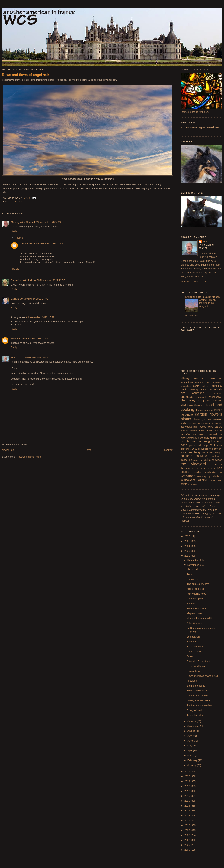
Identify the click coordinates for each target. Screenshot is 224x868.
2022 (188, 556)
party (220, 445)
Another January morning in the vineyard (208, 303)
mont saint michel (211, 431)
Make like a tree (195, 589)
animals (199, 382)
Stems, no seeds (196, 686)
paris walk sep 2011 (202, 445)
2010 (188, 825)
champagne (216, 393)
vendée (185, 472)
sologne (219, 453)
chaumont (201, 397)
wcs (13, 357)
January (192, 765)
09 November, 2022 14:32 (34, 299)
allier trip (216, 379)
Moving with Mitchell (23, 222)
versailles (197, 472)
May (190, 746)
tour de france (199, 468)
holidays (200, 419)
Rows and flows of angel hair (26, 75)
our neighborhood (210, 441)
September (194, 726)
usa (220, 468)
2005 (188, 850)
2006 (188, 845)
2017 (188, 791)
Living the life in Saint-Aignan (202, 297)
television (217, 460)
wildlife (203, 480)
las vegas (186, 427)
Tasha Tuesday (195, 646)
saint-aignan (197, 452)
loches (203, 427)
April (190, 751)
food (203, 405)
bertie (196, 386)
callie (184, 389)
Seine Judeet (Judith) (23, 280)
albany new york (194, 378)
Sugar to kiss (194, 651)
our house (188, 441)
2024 (188, 546)
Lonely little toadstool (198, 700)
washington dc (214, 472)
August (192, 731)
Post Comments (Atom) (30, 457)
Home (88, 450)
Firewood (192, 681)
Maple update (194, 613)
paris (184, 445)
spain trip (198, 460)
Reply (14, 231)
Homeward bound (196, 666)
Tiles (189, 574)
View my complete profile (197, 282)
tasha (207, 460)
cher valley (188, 400)
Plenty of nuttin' (195, 710)
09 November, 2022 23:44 (35, 339)
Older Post (167, 450)
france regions (204, 410)
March (191, 755)
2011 (188, 820)
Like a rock (193, 569)
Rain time (192, 642)
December (194, 560)
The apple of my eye (198, 584)
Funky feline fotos (196, 594)
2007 (188, 840)
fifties (197, 405)
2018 (188, 786)
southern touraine (194, 456)
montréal (186, 434)
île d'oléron (215, 419)
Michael (15, 339)
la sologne (217, 423)
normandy (192, 438)
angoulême (187, 382)
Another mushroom (197, 695)
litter (195, 427)
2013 (188, 811)
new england (199, 434)
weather (17, 201)
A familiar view (195, 623)
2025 (188, 541)
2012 (188, 816)
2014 (188, 806)
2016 (188, 796)
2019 (188, 781)
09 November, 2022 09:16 (50, 222)
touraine (212, 468)
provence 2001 (189, 449)
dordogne (217, 401)
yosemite (192, 484)
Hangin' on (193, 579)
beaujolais (186, 386)
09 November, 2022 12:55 (51, 280)
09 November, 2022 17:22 (40, 317)
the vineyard (193, 464)
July (190, 736)
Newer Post (8, 450)
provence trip (205, 449)
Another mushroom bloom (201, 705)
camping (194, 390)
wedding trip (203, 476)
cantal (203, 390)
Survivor (191, 604)
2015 (188, 801)
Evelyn (15, 299)
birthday (206, 386)
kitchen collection (190, 423)
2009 (188, 830)
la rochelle (206, 423)
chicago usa (204, 401)
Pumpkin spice (195, 599)
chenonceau (215, 397)
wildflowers (188, 480)
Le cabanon (193, 637)
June (190, 741)
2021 (188, 771)
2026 (188, 536)
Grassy (191, 656)
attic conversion (214, 382)
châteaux (187, 397)
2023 (188, 551)
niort (183, 438)
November (194, 565)
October (192, 721)
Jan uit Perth (28, 244)
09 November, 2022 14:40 (50, 244)
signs (210, 453)
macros (184, 431)
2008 (188, 835)
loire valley (215, 427)
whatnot (217, 476)
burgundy (217, 386)
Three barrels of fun (197, 691)
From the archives (197, 608)
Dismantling (193, 671)
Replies (19, 238)
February (193, 760)
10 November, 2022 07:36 (35, 357)
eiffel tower (187, 405)
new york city (215, 434)
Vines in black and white (200, 618)
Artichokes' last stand (198, 661)
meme (194, 431)
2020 (188, 776)
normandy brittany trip (210, 438)
